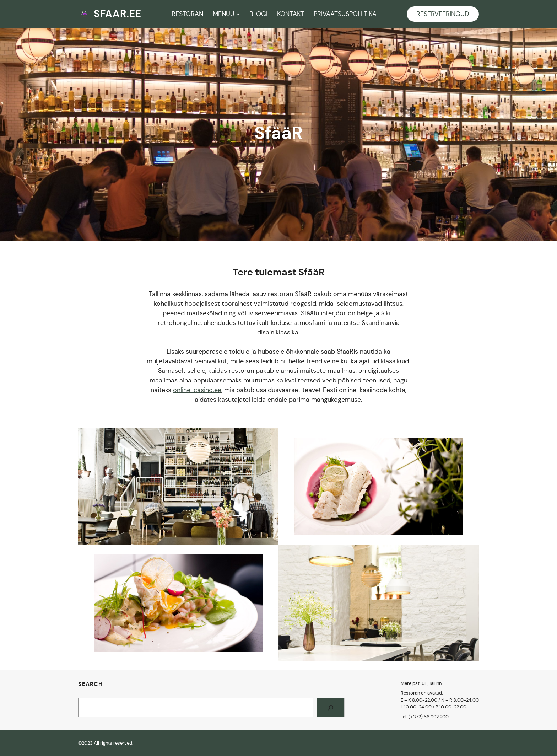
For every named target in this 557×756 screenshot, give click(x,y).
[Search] (331, 708)
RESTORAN (187, 14)
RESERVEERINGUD (443, 14)
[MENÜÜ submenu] (238, 14)
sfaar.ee (118, 14)
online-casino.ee (197, 390)
